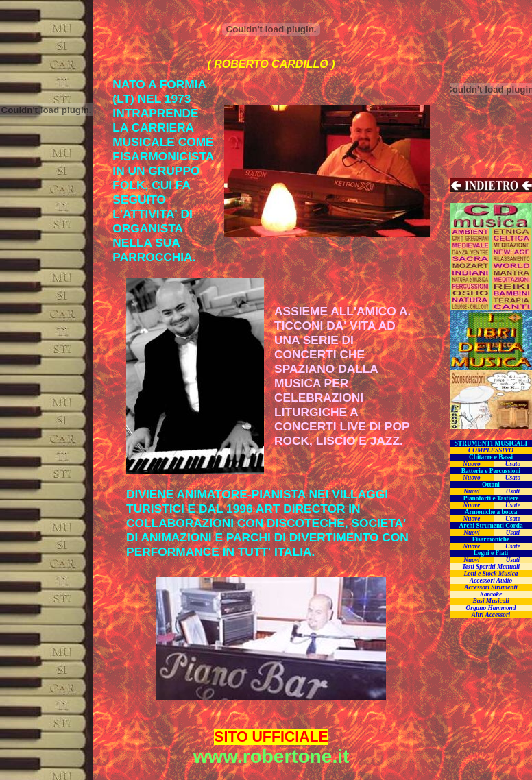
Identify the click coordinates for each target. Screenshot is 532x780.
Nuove (472, 505)
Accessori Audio (491, 581)
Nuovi (471, 491)
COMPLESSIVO (491, 450)
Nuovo (471, 464)
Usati (513, 491)
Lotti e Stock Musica (491, 574)
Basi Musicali (491, 601)
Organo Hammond (491, 608)
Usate (513, 505)
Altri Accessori (491, 615)
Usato (513, 464)
